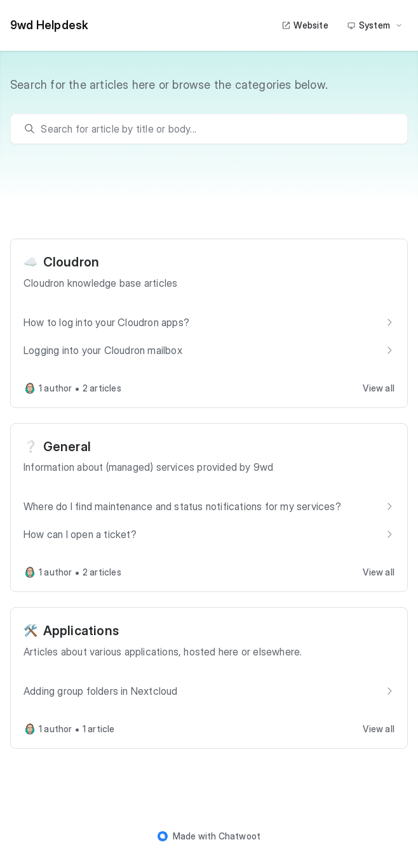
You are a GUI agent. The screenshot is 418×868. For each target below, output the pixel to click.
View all (379, 388)
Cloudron (71, 262)
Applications (81, 631)
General (67, 447)
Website (305, 25)
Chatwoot (240, 836)
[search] (215, 129)
